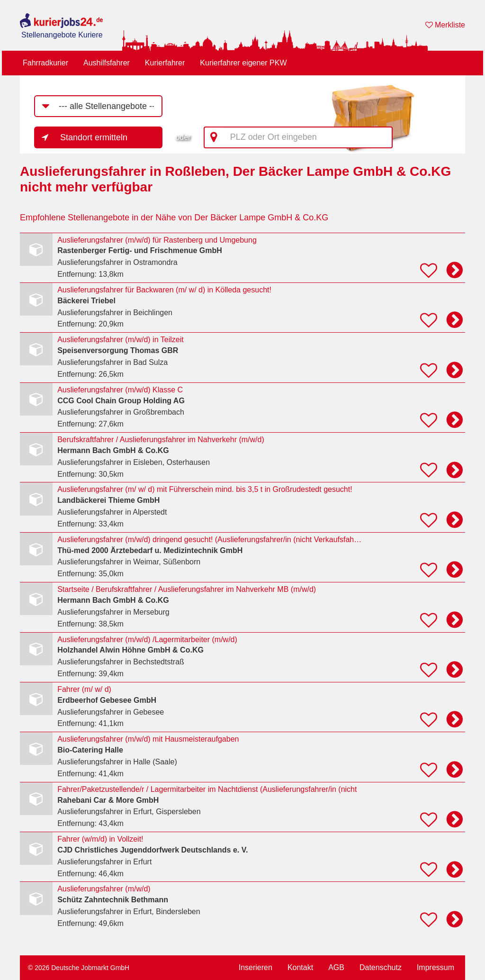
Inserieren (256, 967)
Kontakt (300, 967)
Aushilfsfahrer (107, 63)
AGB (336, 967)
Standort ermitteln (94, 137)
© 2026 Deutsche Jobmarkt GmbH (79, 968)
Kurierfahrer (165, 63)
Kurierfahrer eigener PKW (243, 63)
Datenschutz (381, 967)
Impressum (436, 967)
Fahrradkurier (45, 63)
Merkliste (445, 25)
